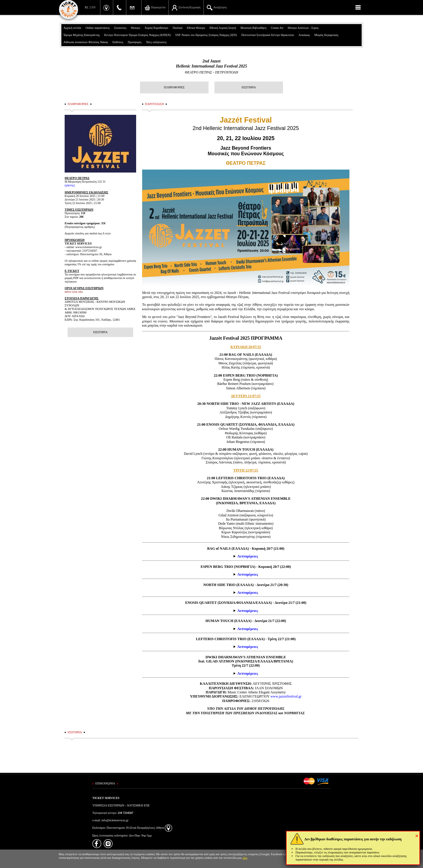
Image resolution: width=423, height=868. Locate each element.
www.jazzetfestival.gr (286, 696)
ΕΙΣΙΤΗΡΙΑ (249, 87)
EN (93, 7)
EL (87, 7)
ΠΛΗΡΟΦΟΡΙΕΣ (174, 87)
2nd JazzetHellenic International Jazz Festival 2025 (212, 64)
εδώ (245, 858)
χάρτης (70, 185)
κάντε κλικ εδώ (74, 292)
